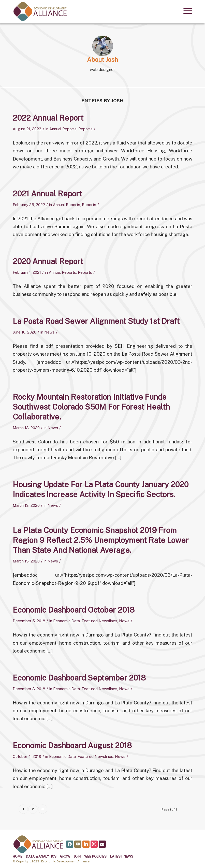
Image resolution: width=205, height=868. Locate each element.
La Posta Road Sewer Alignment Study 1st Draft (96, 321)
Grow (65, 856)
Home (18, 856)
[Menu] (185, 10)
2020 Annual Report (48, 261)
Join (77, 856)
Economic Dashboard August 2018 (72, 745)
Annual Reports (63, 129)
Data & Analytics (41, 856)
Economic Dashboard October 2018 (74, 610)
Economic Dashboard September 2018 (79, 678)
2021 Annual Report (47, 194)
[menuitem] (185, 10)
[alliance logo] (40, 11)
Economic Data (67, 621)
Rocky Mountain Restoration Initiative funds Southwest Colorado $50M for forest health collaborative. (91, 407)
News (49, 332)
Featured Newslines (99, 621)
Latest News (122, 856)
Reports (85, 129)
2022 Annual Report (48, 118)
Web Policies (95, 856)
